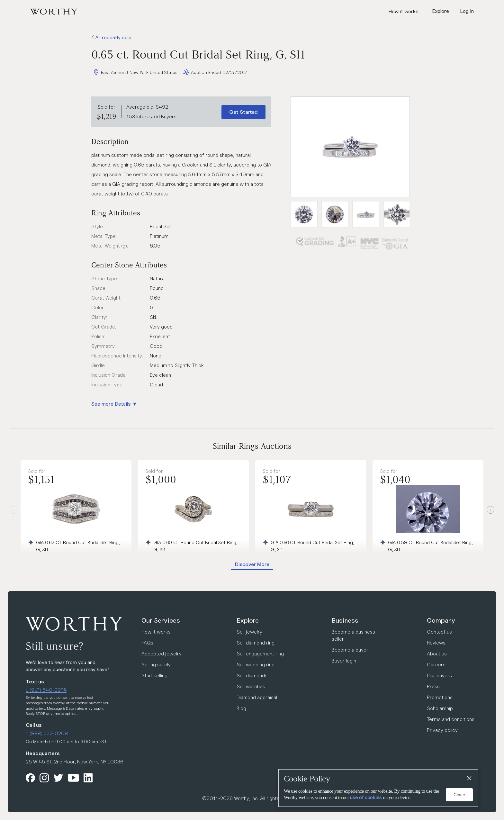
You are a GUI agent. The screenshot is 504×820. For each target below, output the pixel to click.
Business (345, 620)
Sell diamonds (252, 676)
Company (441, 620)
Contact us (439, 632)
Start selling (154, 676)
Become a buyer (350, 650)
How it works (403, 11)
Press (433, 686)
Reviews (436, 643)
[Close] (469, 779)
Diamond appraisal (257, 697)
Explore (248, 620)
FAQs (147, 643)
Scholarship (440, 708)
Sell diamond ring (256, 643)
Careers (436, 665)
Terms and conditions (451, 719)
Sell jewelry (249, 632)
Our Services (161, 620)
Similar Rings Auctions (252, 446)
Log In (467, 11)
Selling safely (156, 665)
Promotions (440, 697)
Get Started (243, 112)
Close (459, 795)
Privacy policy (442, 730)
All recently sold (111, 37)
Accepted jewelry (162, 654)
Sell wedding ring (256, 665)
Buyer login (344, 661)
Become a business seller (353, 635)
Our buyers (439, 676)
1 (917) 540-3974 (46, 690)
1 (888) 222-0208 (47, 733)
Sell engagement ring (260, 654)
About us (437, 654)
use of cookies (366, 797)
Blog (241, 708)
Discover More (252, 564)
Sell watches (251, 686)
